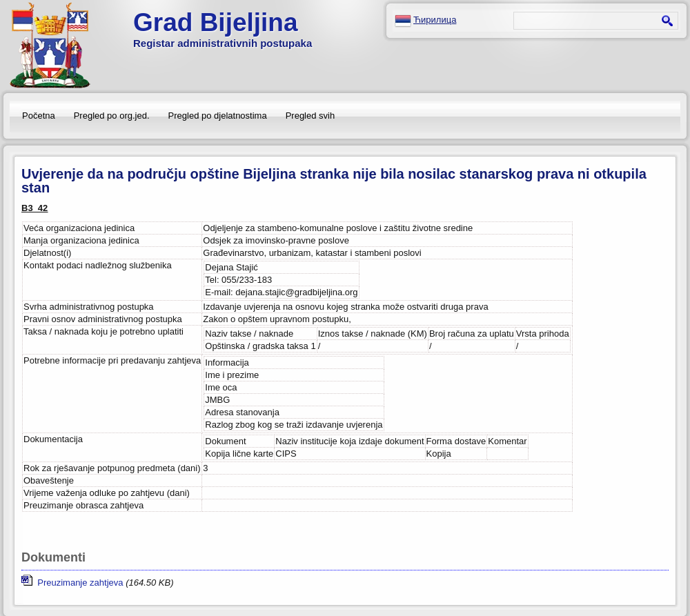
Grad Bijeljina (216, 22)
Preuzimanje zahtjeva (72, 583)
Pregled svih (310, 116)
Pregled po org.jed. (112, 116)
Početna (39, 116)
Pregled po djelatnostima (218, 116)
